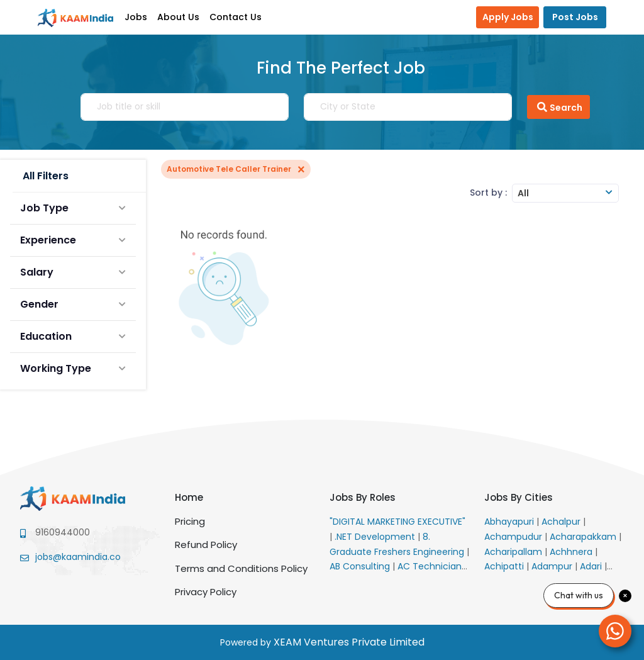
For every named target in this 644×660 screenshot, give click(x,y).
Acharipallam (514, 552)
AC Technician (431, 566)
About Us (178, 17)
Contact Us (236, 17)
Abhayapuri (510, 522)
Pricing (190, 521)
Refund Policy (206, 545)
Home (189, 497)
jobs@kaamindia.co (78, 557)
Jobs (136, 17)
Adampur (553, 566)
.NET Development (376, 537)
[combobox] (565, 193)
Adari (592, 566)
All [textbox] (523, 193)
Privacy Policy (206, 592)
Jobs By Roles (363, 497)
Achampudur (514, 537)
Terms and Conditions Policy (241, 568)
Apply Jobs (508, 17)
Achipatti (505, 566)
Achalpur (562, 522)
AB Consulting (361, 566)
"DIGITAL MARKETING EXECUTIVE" (397, 522)
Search (558, 107)
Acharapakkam (584, 537)
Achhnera (572, 552)
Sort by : (488, 193)
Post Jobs (575, 17)
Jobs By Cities (519, 497)
